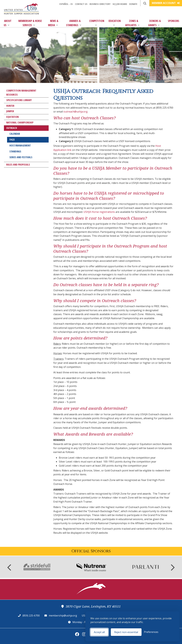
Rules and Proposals (18, 165)
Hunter (10, 106)
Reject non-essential (126, 632)
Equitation (12, 117)
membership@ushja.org (63, 616)
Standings (15, 151)
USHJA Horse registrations (99, 212)
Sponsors (174, 21)
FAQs (12, 140)
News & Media (53, 23)
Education (115, 23)
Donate (133, 4)
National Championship (20, 123)
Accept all (99, 632)
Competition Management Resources (21, 93)
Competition (97, 23)
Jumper (10, 111)
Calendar (15, 134)
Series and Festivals (21, 157)
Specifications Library (19, 100)
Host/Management (20, 146)
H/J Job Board (120, 4)
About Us (8, 23)
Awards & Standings (74, 23)
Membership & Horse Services (30, 23)
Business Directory (100, 4)
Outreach (12, 128)
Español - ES (66, 4)
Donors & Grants (154, 23)
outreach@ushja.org (76, 112)
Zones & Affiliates (132, 23)
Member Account (166, 3)
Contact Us (81, 4)
